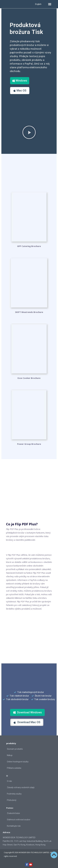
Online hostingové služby (18, 762)
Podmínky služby (14, 794)
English (38, 4)
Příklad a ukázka (14, 768)
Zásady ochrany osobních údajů (21, 787)
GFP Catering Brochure (29, 246)
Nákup (10, 755)
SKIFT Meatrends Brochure (29, 312)
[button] (50, 4)
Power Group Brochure (29, 444)
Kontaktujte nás (14, 826)
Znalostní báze (13, 813)
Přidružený (12, 800)
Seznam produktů (15, 749)
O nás (9, 781)
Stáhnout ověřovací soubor (19, 820)
